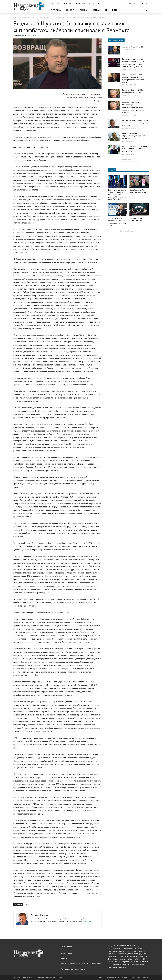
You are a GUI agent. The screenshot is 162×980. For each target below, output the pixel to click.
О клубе (52, 3)
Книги (106, 10)
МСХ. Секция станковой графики (73, 969)
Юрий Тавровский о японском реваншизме (138, 191)
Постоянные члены (64, 3)
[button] (146, 10)
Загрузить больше (128, 160)
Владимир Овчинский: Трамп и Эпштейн (138, 220)
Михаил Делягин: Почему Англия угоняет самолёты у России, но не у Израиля (135, 123)
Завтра (27, 905)
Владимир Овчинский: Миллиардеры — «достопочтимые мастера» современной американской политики (133, 107)
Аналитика (57, 10)
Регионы (84, 10)
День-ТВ (64, 958)
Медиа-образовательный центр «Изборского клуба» (81, 964)
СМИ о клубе (87, 3)
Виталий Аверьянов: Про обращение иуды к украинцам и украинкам (135, 136)
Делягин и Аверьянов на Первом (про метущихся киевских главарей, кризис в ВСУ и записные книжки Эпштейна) (117, 195)
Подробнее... (89, 922)
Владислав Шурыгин (20, 35)
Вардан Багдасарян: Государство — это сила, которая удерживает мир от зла (117, 222)
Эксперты (76, 3)
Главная (16, 17)
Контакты (97, 3)
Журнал (96, 10)
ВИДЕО (112, 170)
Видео (115, 10)
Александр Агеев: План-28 (133, 47)
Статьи (34, 17)
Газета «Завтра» (67, 953)
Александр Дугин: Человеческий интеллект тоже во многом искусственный (135, 149)
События (71, 10)
